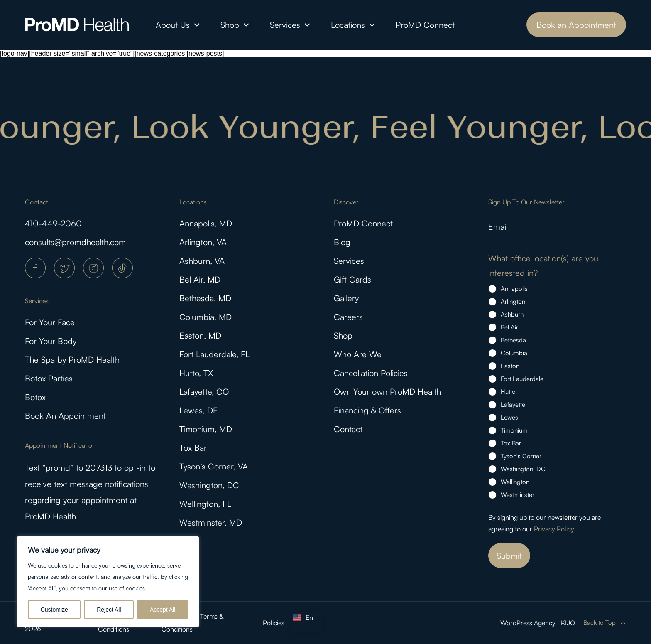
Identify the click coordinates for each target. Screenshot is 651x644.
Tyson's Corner (521, 456)
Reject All (109, 610)
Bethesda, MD (205, 298)
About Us (178, 25)
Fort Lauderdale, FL (214, 354)
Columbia (514, 353)
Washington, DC (209, 485)
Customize (54, 610)
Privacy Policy (554, 529)
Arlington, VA (203, 242)
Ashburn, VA (202, 261)
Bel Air (509, 327)
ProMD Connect (425, 25)
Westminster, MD (211, 522)
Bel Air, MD (200, 279)
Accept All (163, 610)
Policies (274, 623)
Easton (510, 366)
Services (290, 25)
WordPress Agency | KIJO (538, 623)
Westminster (518, 495)
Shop (235, 25)
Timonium (514, 430)
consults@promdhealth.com (75, 242)
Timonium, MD (206, 429)
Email (498, 227)
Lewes (509, 417)
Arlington (513, 301)
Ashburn (512, 314)
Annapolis (514, 289)
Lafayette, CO (204, 392)
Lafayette (513, 404)
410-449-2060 (53, 223)
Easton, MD (200, 336)
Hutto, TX (196, 373)
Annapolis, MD (206, 223)
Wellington (515, 482)
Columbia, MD (206, 317)
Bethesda (513, 340)
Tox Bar (193, 448)
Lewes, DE (199, 410)
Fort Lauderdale (522, 379)
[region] (108, 582)
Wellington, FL (205, 504)
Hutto (508, 392)
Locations (353, 25)
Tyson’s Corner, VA (214, 466)
